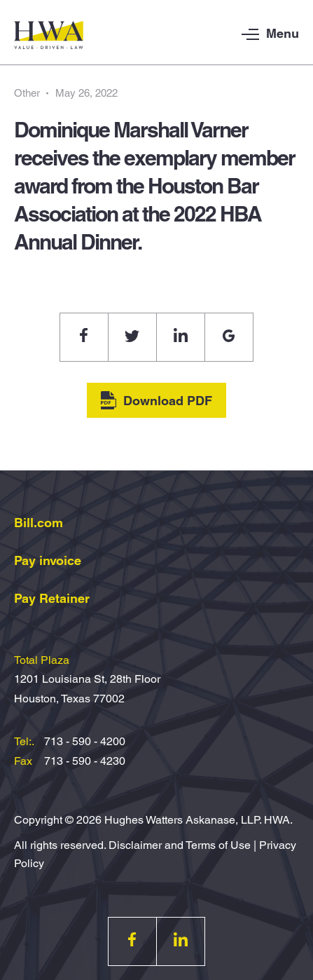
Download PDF (156, 400)
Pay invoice (48, 560)
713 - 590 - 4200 (85, 741)
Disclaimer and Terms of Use (180, 845)
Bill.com (39, 523)
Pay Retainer (52, 598)
